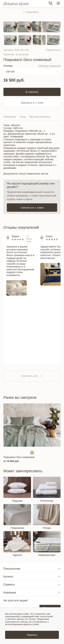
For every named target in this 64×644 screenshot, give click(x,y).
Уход (22, 117)
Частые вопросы (40, 117)
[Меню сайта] (58, 4)
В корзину (32, 92)
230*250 (10, 72)
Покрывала (32, 12)
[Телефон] (50, 4)
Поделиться (53, 50)
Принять (32, 635)
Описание (10, 117)
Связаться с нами (32, 208)
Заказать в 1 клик (32, 103)
